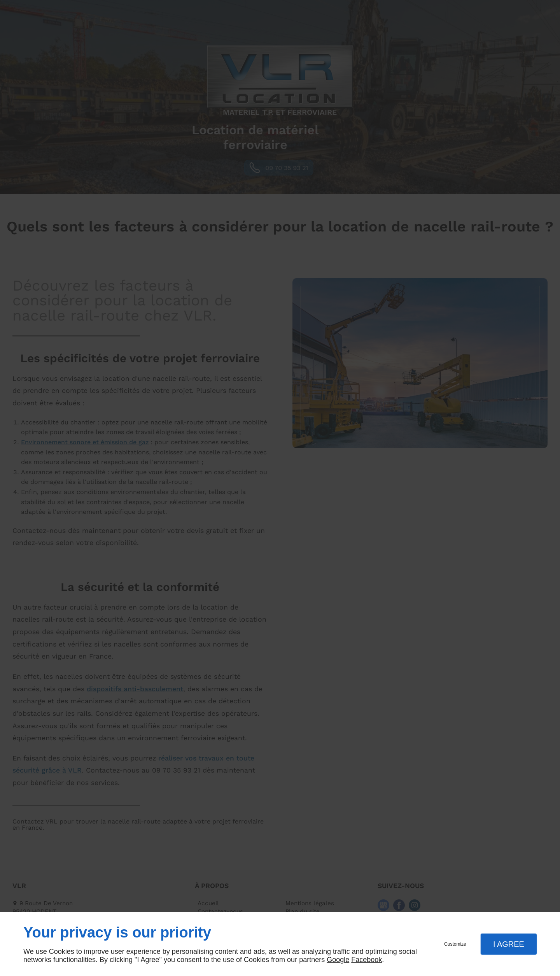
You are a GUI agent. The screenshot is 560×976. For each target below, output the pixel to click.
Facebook (367, 960)
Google (338, 960)
